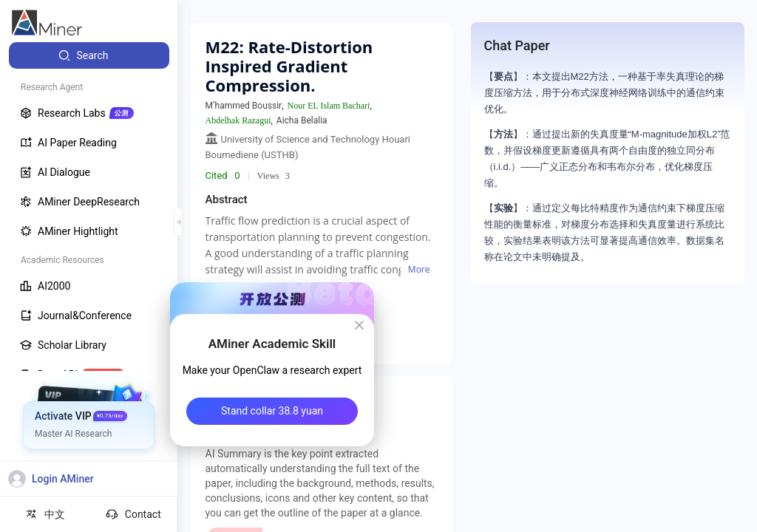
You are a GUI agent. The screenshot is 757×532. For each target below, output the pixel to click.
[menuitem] (89, 55)
